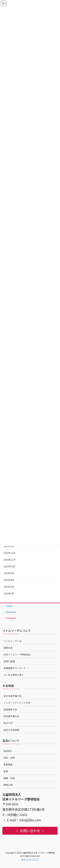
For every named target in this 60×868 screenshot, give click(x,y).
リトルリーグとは (12, 641)
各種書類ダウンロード (16, 668)
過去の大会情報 (11, 730)
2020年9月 (9, 573)
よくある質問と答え (14, 675)
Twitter (8, 606)
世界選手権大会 (11, 716)
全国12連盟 (9, 661)
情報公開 (8, 785)
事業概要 (8, 764)
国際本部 (8, 648)
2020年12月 (10, 553)
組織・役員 (9, 778)
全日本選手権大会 (12, 696)
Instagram (9, 618)
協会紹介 (8, 751)
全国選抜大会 (10, 709)
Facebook (9, 612)
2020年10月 (10, 566)
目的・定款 (9, 758)
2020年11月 (10, 560)
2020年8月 (9, 580)
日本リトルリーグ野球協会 (17, 655)
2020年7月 (9, 587)
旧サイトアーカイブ (30, 859)
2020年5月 (9, 593)
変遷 (6, 771)
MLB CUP (8, 723)
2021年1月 (9, 546)
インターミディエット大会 (17, 703)
